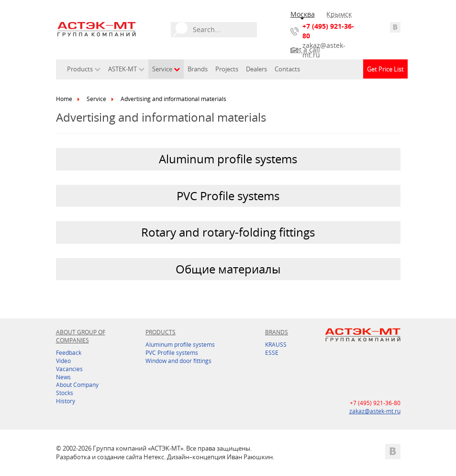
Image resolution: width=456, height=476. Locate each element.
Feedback (69, 353)
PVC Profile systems (172, 353)
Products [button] (84, 69)
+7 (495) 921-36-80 (328, 31)
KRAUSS (276, 345)
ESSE (272, 353)
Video (63, 361)
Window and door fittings (178, 361)
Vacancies (69, 369)
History (66, 401)
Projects (227, 69)
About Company (77, 385)
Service (96, 99)
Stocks (65, 393)
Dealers (256, 69)
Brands (198, 69)
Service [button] (166, 69)
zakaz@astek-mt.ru (324, 50)
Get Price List (385, 69)
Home (64, 99)
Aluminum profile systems (180, 345)
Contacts (287, 69)
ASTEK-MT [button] (126, 69)
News (63, 377)
